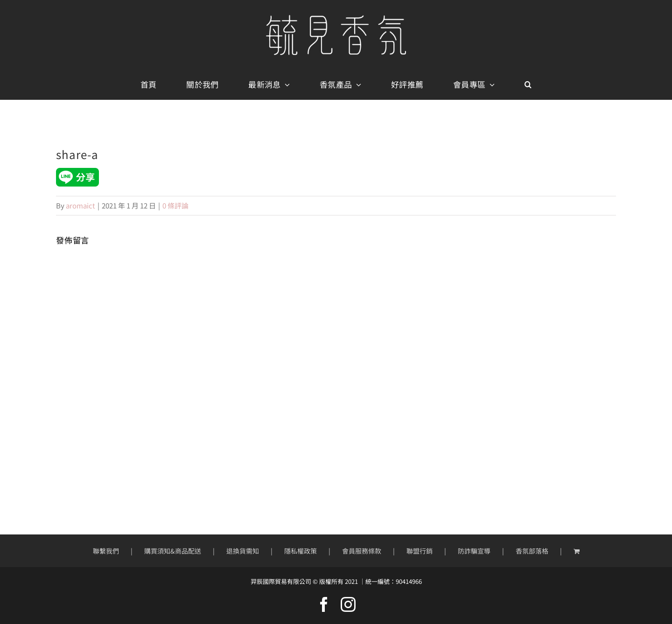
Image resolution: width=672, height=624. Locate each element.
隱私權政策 (301, 551)
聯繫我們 (106, 551)
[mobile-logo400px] (336, 18)
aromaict (80, 205)
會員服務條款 (362, 551)
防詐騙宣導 (474, 551)
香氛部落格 (532, 551)
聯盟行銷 (420, 551)
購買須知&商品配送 (173, 551)
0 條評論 (175, 205)
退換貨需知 (243, 551)
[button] (528, 85)
